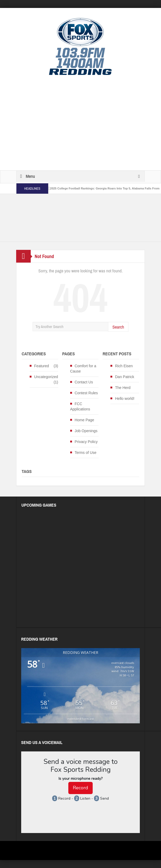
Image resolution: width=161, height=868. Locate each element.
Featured (42, 366)
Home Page (84, 420)
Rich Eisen (124, 366)
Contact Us (84, 382)
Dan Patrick (124, 377)
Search (118, 327)
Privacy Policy (86, 442)
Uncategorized (46, 377)
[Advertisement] (89, 123)
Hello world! (125, 398)
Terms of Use (86, 453)
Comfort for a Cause (83, 369)
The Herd (123, 388)
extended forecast (80, 719)
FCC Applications (80, 406)
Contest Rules (86, 393)
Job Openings (86, 431)
